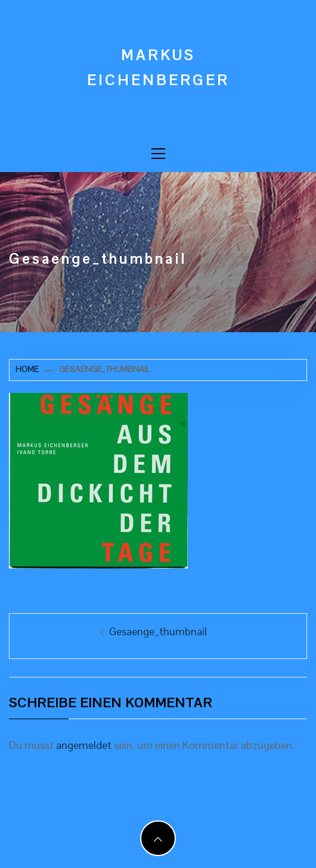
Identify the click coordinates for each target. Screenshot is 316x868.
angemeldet (84, 745)
